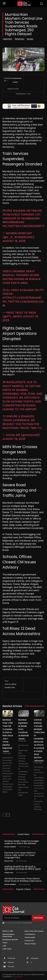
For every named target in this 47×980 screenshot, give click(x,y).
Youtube (11, 967)
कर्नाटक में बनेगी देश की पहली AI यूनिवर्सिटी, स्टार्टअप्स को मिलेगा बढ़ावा (23, 868)
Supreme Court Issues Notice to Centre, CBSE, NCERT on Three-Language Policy (20, 855)
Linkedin (11, 962)
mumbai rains (10, 687)
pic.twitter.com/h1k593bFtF (23, 226)
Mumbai (30, 39)
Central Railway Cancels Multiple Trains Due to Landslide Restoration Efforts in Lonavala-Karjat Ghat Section (39, 739)
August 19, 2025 (14, 241)
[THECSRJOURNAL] (24, 3)
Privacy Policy (28, 923)
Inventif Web (18, 977)
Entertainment (10, 847)
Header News (8, 39)
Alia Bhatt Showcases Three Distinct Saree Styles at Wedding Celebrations (23, 880)
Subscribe (38, 918)
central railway (10, 684)
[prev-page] (4, 815)
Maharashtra (19, 39)
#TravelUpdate (14, 382)
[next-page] (8, 815)
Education (9, 861)
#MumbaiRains (13, 222)
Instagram (35, 958)
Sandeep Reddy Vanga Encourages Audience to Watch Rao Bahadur (22, 842)
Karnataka (9, 873)
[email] (17, 918)
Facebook (11, 958)
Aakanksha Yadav (17, 80)
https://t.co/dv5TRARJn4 (21, 298)
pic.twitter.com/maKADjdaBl (23, 304)
